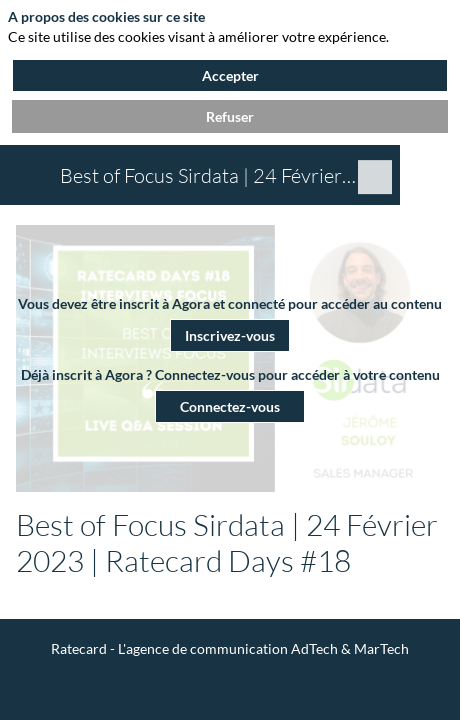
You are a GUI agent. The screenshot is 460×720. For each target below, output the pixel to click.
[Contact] (226, 683)
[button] (230, 334)
